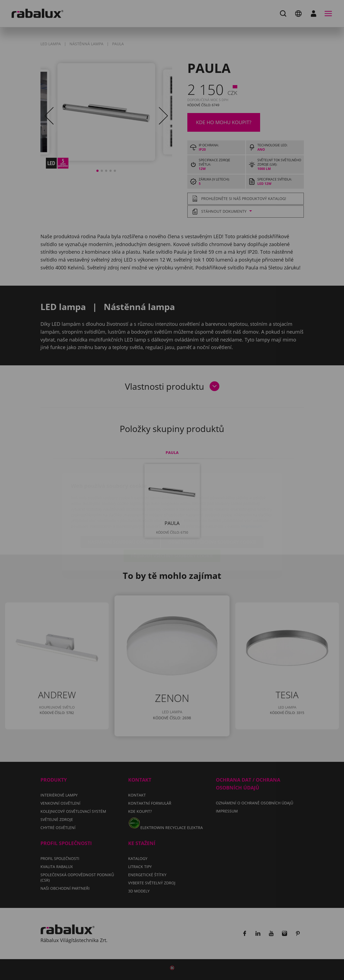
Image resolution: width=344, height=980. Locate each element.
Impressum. (252, 494)
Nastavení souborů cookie (120, 510)
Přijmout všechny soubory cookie (172, 524)
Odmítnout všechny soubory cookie (212, 510)
